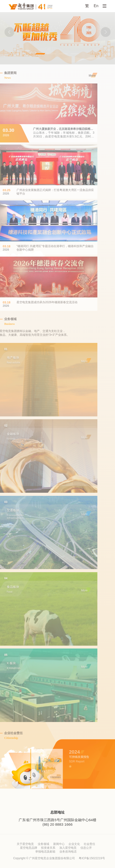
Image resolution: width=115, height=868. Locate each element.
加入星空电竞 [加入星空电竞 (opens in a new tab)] (68, 848)
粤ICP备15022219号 (92, 858)
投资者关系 (48, 848)
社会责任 (89, 844)
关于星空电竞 (25, 844)
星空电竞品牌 (29, 848)
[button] (9, 32)
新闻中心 (59, 844)
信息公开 (86, 848)
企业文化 (74, 844)
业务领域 (43, 844)
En (96, 6)
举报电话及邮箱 (45, 852)
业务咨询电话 (68, 852)
